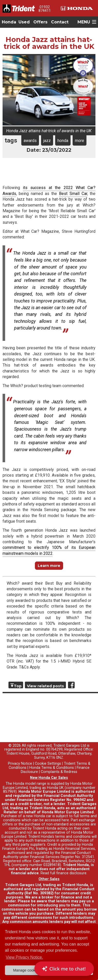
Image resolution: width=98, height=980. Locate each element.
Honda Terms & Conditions (52, 768)
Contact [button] (60, 22)
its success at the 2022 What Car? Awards (49, 190)
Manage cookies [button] (27, 970)
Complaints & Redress (59, 772)
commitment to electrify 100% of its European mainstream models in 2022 (49, 550)
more (80, 141)
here (65, 820)
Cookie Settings (48, 764)
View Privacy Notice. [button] (24, 957)
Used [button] (24, 22)
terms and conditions (73, 837)
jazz (47, 141)
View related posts (45, 686)
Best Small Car (73, 194)
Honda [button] (9, 22)
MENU (84, 22)
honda (63, 141)
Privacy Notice (20, 764)
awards (30, 141)
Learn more (49, 566)
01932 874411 (45, 9)
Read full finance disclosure (63, 873)
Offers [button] (40, 22)
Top (18, 686)
